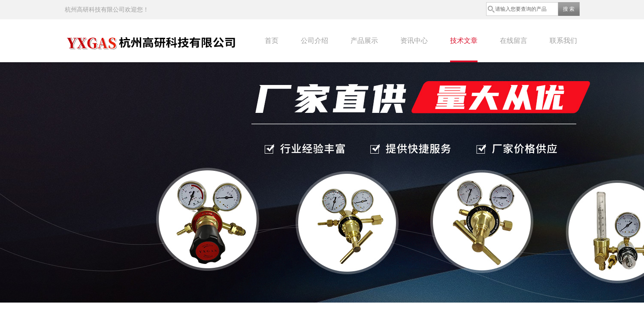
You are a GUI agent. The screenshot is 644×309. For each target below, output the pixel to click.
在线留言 (514, 41)
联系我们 (563, 41)
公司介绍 (314, 41)
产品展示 (364, 41)
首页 (272, 41)
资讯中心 (414, 41)
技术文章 (464, 41)
